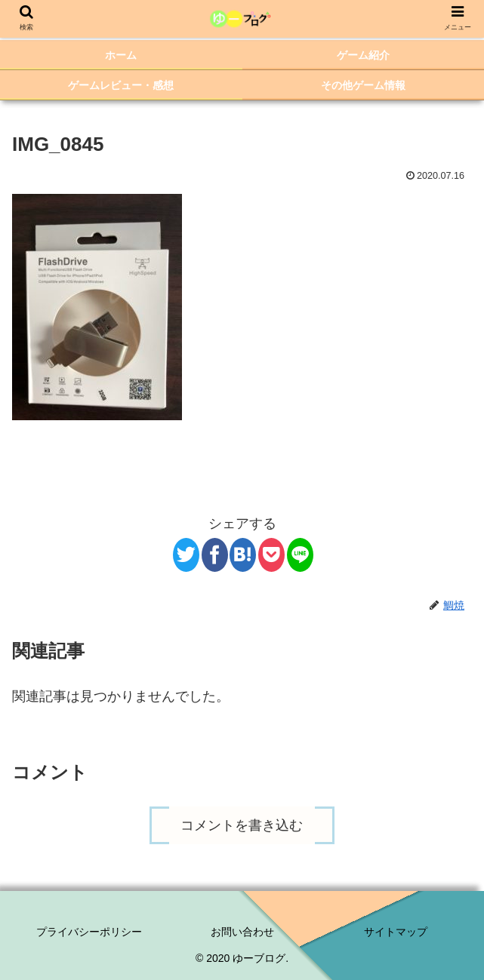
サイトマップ (396, 932)
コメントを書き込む (242, 825)
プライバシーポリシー (89, 932)
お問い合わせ (242, 932)
